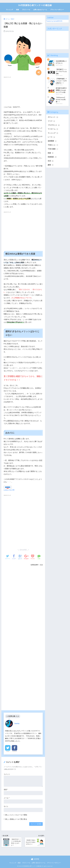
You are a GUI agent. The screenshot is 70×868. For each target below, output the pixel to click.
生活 (51, 161)
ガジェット (53, 117)
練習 (51, 165)
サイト (6, 806)
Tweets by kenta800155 (54, 21)
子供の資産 (53, 149)
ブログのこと (54, 125)
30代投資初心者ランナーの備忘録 (35, 5)
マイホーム (53, 129)
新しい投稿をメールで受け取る (16, 819)
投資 (17, 10)
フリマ (52, 121)
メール (7, 798)
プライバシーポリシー (57, 10)
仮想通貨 (52, 141)
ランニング (10, 10)
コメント (7, 774)
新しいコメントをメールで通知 (16, 815)
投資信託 (52, 157)
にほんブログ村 (9, 490)
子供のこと (53, 145)
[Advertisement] (23, 91)
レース (52, 137)
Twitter (8, 751)
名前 (6, 790)
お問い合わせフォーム (40, 10)
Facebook (15, 751)
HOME (35, 859)
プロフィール (26, 10)
